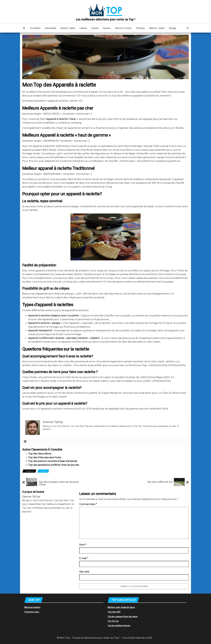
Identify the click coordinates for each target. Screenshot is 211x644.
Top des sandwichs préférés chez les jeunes (53, 465)
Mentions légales (32, 607)
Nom (83, 545)
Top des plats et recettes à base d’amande (53, 461)
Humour (107, 28)
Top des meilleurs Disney (119, 626)
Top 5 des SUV (114, 612)
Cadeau (83, 28)
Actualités (35, 28)
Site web (84, 572)
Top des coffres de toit (160, 482)
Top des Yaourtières (40, 454)
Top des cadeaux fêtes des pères (123, 617)
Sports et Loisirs (123, 28)
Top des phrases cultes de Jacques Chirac (59, 483)
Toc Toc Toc (113, 621)
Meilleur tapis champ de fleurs (121, 607)
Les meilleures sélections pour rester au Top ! (106, 19)
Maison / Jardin (157, 28)
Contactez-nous (32, 612)
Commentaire (88, 504)
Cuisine (95, 28)
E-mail (84, 558)
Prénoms (141, 28)
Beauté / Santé (68, 28)
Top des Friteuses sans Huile (44, 457)
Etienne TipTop (31, 497)
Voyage (173, 28)
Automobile (51, 28)
